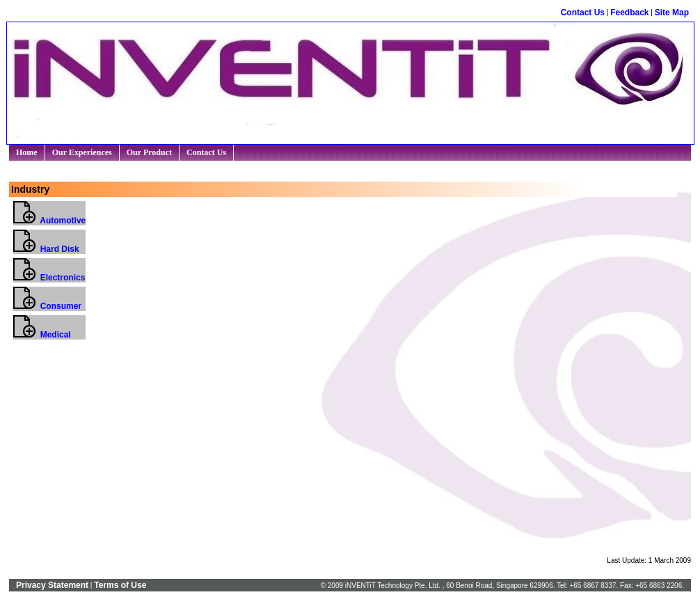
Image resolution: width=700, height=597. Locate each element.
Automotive (49, 221)
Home (27, 152)
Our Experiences (83, 152)
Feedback (629, 13)
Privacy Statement (52, 585)
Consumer (47, 306)
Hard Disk (46, 249)
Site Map (672, 13)
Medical (42, 335)
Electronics (49, 278)
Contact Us (583, 13)
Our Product (151, 152)
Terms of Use (120, 585)
